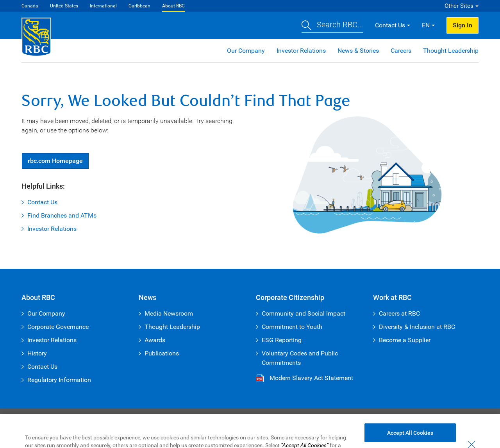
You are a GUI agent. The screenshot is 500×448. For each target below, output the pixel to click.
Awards (155, 340)
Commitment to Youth (292, 327)
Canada (30, 6)
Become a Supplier (405, 340)
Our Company (246, 51)
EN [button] (426, 25)
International (103, 6)
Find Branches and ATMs (62, 215)
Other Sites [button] (459, 6)
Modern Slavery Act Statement (311, 378)
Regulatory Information (59, 380)
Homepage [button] (55, 161)
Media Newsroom (169, 313)
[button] (332, 26)
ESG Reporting (282, 340)
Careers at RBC (399, 313)
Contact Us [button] (390, 25)
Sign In (462, 25)
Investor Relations (301, 51)
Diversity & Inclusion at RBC (417, 327)
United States (64, 6)
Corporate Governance (58, 327)
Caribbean (139, 6)
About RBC (173, 6)
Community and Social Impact (304, 313)
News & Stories (358, 51)
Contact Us (42, 202)
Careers (401, 51)
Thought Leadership (451, 51)
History (37, 353)
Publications (162, 353)
